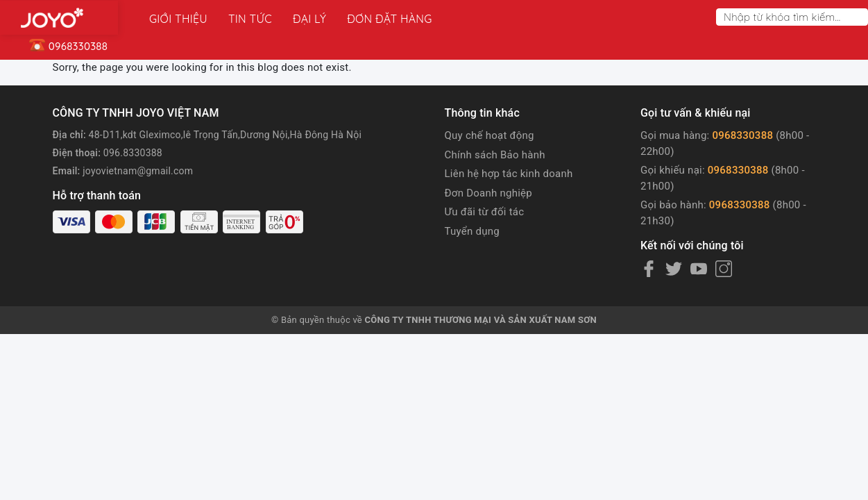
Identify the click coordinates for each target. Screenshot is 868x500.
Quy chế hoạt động (490, 135)
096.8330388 (133, 153)
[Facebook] (649, 269)
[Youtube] (699, 269)
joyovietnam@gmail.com (138, 171)
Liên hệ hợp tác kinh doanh (509, 174)
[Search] (860, 17)
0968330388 (742, 135)
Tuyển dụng (472, 231)
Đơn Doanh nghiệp (488, 193)
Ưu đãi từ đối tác (485, 212)
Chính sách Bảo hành (495, 155)
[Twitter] (674, 269)
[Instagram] (724, 269)
